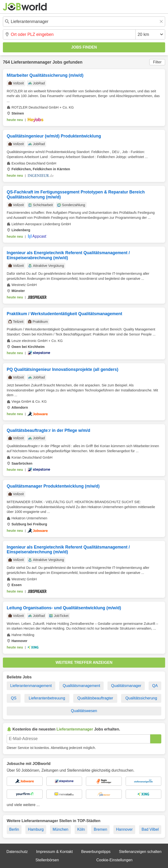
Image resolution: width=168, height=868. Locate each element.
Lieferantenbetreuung (47, 698)
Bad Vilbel (150, 829)
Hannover (124, 829)
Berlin (14, 829)
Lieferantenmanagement (31, 686)
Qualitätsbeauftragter (95, 698)
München (61, 829)
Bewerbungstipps (96, 852)
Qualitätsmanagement (81, 686)
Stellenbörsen (47, 860)
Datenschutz (17, 852)
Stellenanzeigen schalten (140, 852)
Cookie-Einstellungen (114, 860)
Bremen (101, 829)
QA (155, 686)
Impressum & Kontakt (54, 852)
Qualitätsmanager (126, 686)
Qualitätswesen (84, 711)
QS (14, 698)
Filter (157, 62)
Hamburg (36, 829)
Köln (81, 829)
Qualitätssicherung (141, 698)
